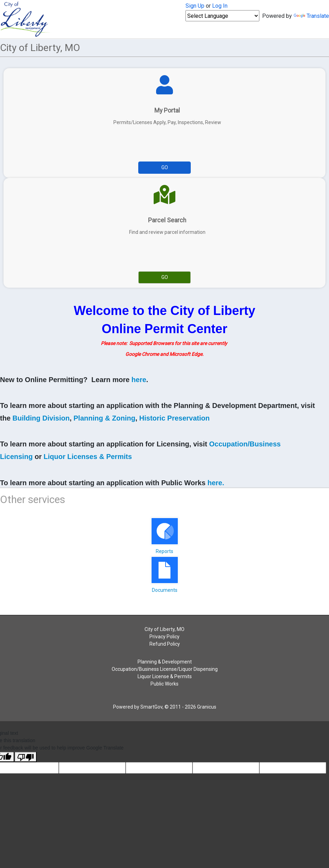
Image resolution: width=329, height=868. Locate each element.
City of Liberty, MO (164, 629)
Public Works (164, 684)
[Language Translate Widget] (222, 16)
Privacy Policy (164, 637)
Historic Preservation (174, 418)
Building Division (41, 418)
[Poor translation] (26, 757)
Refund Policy (165, 644)
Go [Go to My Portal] (165, 167)
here (139, 380)
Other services (33, 499)
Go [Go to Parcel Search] (165, 277)
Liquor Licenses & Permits (87, 457)
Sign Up (195, 6)
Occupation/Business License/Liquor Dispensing (165, 669)
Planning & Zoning (104, 418)
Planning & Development (165, 662)
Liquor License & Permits (165, 676)
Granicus (207, 707)
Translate (311, 16)
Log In (220, 6)
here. (216, 483)
